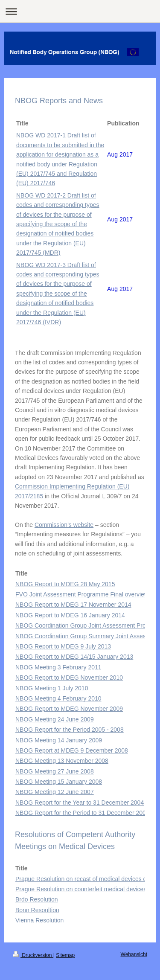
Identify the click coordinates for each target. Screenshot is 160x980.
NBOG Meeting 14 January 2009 (59, 740)
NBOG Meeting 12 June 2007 (55, 792)
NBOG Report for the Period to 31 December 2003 (82, 813)
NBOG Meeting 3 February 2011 (58, 667)
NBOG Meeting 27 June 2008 (55, 771)
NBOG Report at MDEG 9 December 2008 (72, 750)
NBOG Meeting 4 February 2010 (58, 698)
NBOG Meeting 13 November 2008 (62, 761)
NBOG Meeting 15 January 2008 (59, 782)
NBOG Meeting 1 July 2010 (52, 688)
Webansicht (134, 954)
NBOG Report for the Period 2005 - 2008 (70, 730)
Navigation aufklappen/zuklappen (80, 11)
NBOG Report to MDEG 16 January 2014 (70, 615)
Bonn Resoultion (37, 910)
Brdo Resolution (37, 899)
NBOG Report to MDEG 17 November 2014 (73, 605)
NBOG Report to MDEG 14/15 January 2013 (74, 657)
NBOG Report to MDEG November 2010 (69, 678)
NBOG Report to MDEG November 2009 (69, 709)
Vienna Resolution (39, 920)
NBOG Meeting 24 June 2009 (55, 719)
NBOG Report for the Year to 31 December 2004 (80, 803)
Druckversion (33, 955)
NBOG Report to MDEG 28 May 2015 (65, 584)
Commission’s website (64, 525)
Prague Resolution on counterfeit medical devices (81, 889)
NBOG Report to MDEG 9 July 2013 (63, 646)
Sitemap (65, 955)
